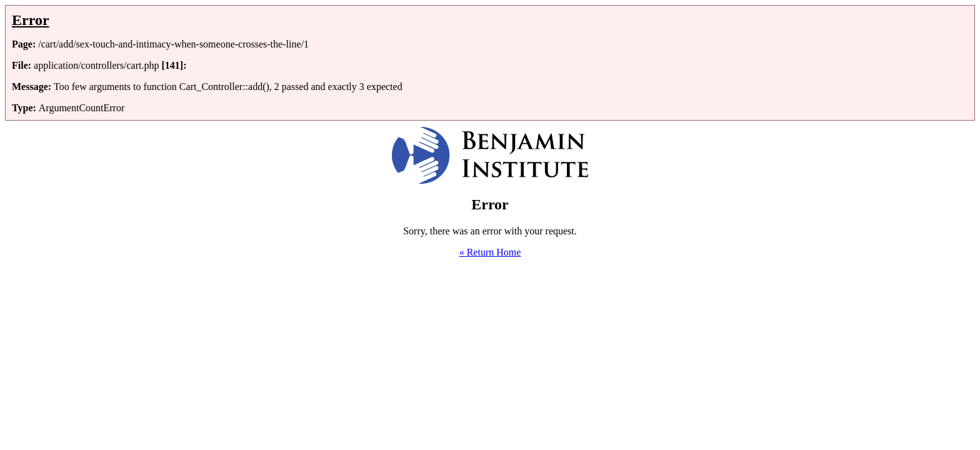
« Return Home (490, 252)
